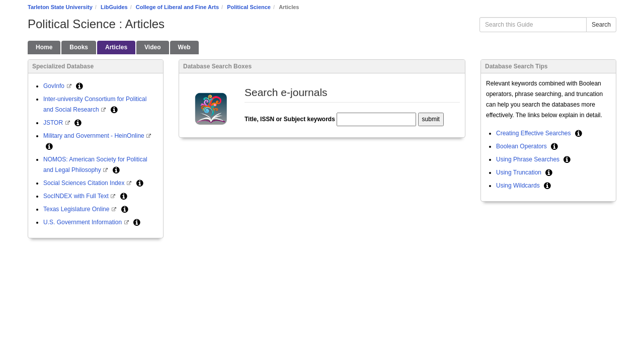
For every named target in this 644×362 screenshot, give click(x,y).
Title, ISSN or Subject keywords (290, 119)
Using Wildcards (519, 186)
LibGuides (114, 7)
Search (601, 25)
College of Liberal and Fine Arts (177, 7)
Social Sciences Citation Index (85, 183)
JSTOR (54, 123)
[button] (79, 86)
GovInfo (55, 86)
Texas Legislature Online (77, 209)
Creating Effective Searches (534, 133)
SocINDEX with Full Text (77, 196)
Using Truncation (519, 172)
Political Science (249, 7)
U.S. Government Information (83, 222)
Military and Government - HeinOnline (95, 136)
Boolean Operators (522, 146)
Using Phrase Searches (529, 159)
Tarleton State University (60, 7)
